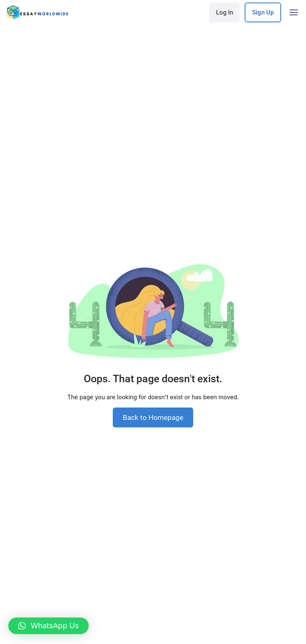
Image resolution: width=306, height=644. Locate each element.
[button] (49, 626)
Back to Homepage (153, 417)
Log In (225, 12)
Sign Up (263, 12)
